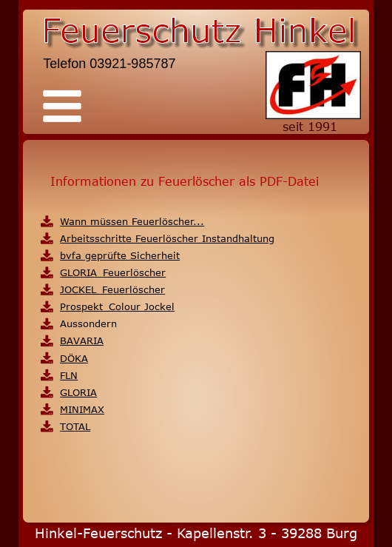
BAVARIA (82, 340)
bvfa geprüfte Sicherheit (120, 255)
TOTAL (75, 426)
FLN (69, 375)
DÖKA (74, 358)
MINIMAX (82, 409)
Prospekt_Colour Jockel (117, 306)
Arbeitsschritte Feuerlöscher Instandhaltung (167, 238)
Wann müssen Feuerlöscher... (132, 221)
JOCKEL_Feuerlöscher (112, 289)
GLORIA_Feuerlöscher (113, 272)
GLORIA (78, 392)
